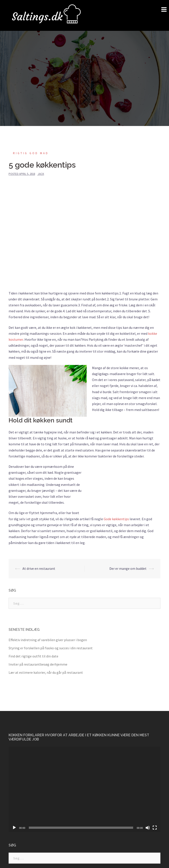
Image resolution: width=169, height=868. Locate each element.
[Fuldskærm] (155, 828)
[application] (84, 789)
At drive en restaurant (39, 568)
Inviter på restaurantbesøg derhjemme (38, 664)
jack (41, 174)
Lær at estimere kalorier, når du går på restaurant (46, 672)
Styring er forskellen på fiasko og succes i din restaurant (51, 648)
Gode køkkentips (116, 519)
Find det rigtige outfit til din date (33, 656)
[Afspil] (14, 828)
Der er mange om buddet (128, 568)
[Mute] (148, 828)
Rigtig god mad (31, 153)
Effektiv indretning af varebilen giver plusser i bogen (48, 640)
